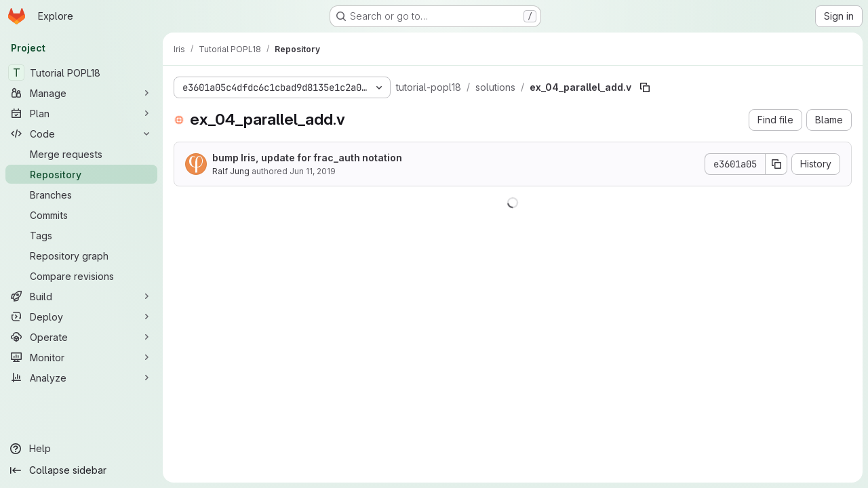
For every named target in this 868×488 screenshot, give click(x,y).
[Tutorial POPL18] (81, 73)
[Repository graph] (81, 256)
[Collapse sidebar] (81, 470)
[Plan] (81, 113)
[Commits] (81, 215)
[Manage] (81, 93)
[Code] (81, 134)
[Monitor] (81, 357)
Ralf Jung (231, 171)
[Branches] (81, 195)
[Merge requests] (81, 154)
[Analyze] (81, 378)
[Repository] (81, 174)
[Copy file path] (645, 87)
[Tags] (81, 235)
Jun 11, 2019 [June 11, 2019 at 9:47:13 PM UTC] (313, 171)
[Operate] (81, 337)
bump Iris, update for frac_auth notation (307, 158)
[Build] (81, 296)
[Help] (81, 449)
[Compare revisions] (81, 276)
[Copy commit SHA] (776, 164)
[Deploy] (81, 317)
